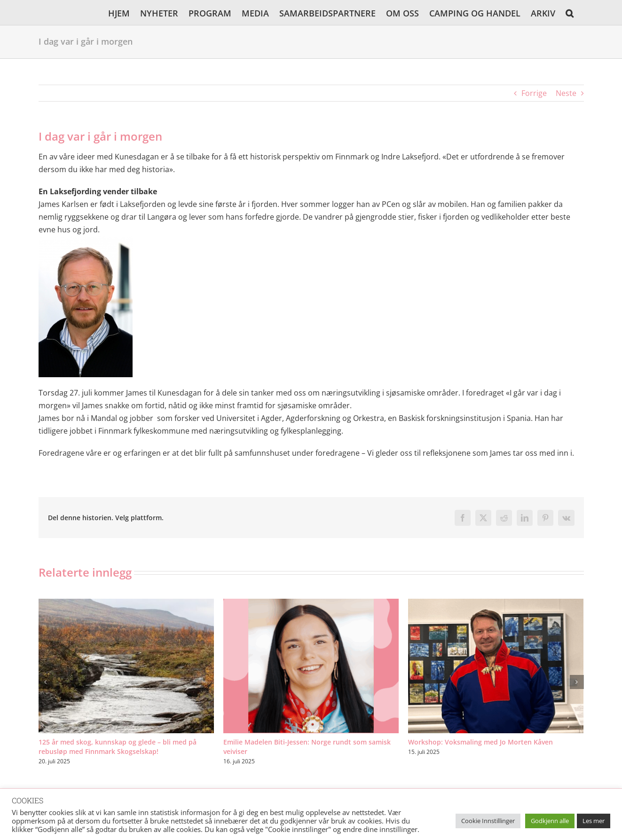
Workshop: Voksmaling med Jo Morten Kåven (480, 742)
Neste (566, 93)
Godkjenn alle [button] (550, 821)
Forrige (534, 93)
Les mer (594, 821)
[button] (570, 12)
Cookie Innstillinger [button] (488, 821)
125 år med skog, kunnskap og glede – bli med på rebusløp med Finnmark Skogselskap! (118, 747)
